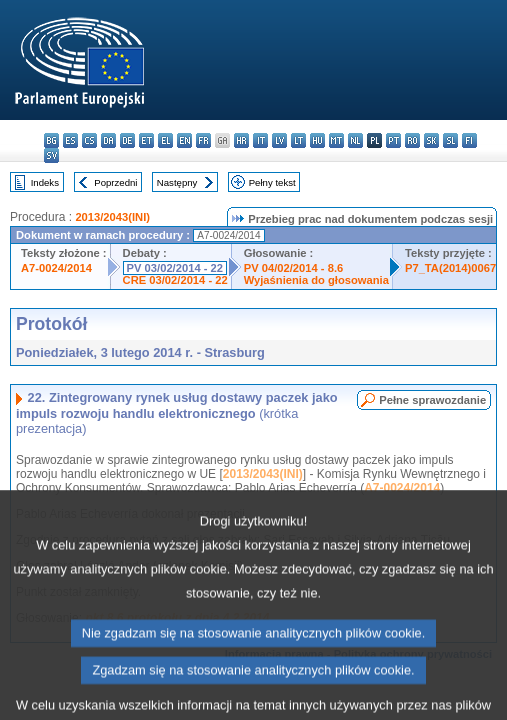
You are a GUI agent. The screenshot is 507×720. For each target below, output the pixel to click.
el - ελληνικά (165, 140)
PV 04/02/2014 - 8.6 (294, 268)
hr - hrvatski (241, 140)
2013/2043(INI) (112, 217)
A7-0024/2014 (56, 268)
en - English (184, 140)
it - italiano (260, 140)
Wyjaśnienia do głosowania (316, 280)
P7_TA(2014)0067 (450, 268)
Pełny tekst (272, 182)
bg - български (51, 140)
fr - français (203, 140)
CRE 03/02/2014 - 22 (175, 280)
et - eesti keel (146, 140)
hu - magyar (317, 140)
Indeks (45, 182)
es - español (70, 140)
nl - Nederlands (355, 140)
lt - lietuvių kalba (298, 140)
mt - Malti (336, 140)
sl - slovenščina (450, 140)
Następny (177, 182)
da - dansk (108, 140)
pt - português (393, 140)
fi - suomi (469, 140)
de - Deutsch (127, 140)
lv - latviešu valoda (279, 140)
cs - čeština (89, 140)
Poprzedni (115, 182)
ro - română (412, 140)
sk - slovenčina (431, 140)
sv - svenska (51, 155)
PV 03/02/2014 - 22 (175, 268)
